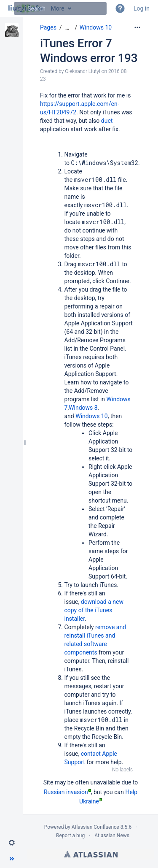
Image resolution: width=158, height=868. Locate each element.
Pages (48, 27)
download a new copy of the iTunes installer (94, 610)
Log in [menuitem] (142, 8)
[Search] (20, 8)
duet (107, 121)
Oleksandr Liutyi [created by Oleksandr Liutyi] (83, 71)
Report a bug (70, 836)
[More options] (137, 27)
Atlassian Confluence (95, 827)
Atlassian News (112, 836)
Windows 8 (83, 408)
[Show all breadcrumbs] (67, 28)
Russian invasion (67, 792)
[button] (120, 8)
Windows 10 (96, 27)
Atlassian (91, 854)
